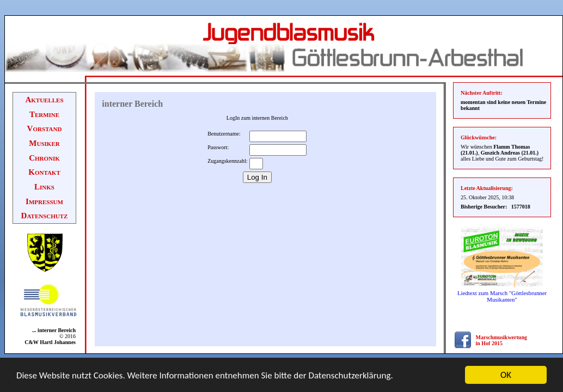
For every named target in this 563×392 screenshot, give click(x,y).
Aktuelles (44, 100)
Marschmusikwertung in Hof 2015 (501, 340)
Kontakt (44, 172)
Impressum (44, 201)
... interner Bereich (52, 330)
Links (44, 187)
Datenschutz (45, 216)
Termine (44, 114)
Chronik (44, 158)
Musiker (44, 143)
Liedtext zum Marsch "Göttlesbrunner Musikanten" (502, 296)
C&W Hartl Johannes (50, 342)
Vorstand (45, 128)
